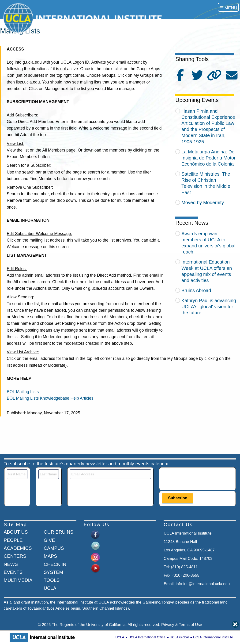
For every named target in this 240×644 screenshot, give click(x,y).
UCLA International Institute (213, 637)
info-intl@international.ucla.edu (203, 584)
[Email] (110, 474)
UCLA (120, 637)
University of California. (107, 625)
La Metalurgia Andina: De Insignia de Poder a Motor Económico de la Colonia (208, 158)
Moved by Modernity (203, 203)
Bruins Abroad (196, 290)
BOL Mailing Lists (23, 392)
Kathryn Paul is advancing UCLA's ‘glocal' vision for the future (209, 307)
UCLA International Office (147, 637)
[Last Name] (49, 474)
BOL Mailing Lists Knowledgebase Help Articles (50, 398)
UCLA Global (179, 637)
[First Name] (17, 474)
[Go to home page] (84, 18)
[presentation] (198, 478)
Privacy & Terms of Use (182, 625)
